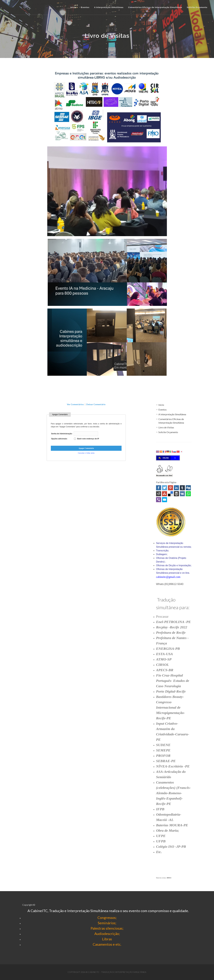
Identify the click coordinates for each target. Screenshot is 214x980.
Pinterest (170, 488)
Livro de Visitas (166, 427)
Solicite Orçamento (168, 432)
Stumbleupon (165, 494)
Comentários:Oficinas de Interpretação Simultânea (171, 421)
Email (165, 500)
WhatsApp (188, 494)
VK (182, 494)
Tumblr (182, 488)
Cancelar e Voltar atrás (86, 453)
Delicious (170, 494)
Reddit (159, 494)
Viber (159, 500)
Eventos (163, 410)
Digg (188, 488)
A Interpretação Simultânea (172, 414)
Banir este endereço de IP (86, 439)
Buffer (176, 494)
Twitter (165, 488)
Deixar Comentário (96, 404)
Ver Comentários (75, 404)
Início (73, 7)
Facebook (159, 488)
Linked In (176, 488)
